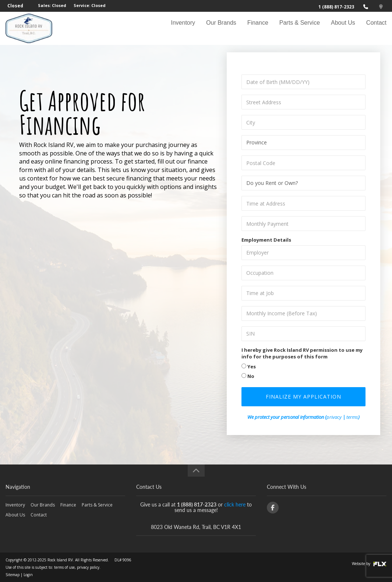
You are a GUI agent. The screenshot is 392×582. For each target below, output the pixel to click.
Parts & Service (300, 28)
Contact (376, 28)
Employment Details (266, 240)
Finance (258, 28)
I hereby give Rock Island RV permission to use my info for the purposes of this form (302, 353)
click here (235, 504)
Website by (369, 564)
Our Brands (221, 28)
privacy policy (88, 567)
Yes (249, 367)
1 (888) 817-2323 (336, 7)
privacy (334, 417)
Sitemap (13, 575)
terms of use (64, 567)
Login (28, 575)
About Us (343, 28)
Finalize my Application (303, 397)
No (248, 376)
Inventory (183, 28)
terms (352, 417)
